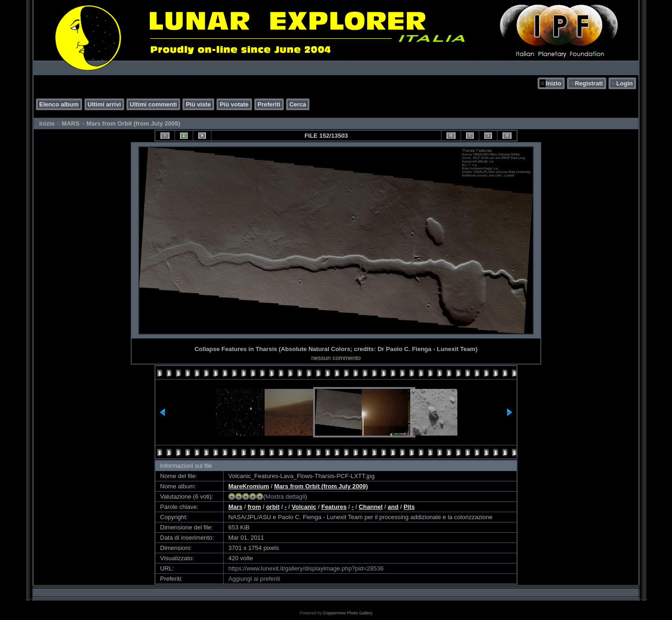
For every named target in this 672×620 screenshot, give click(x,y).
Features (334, 507)
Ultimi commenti (153, 104)
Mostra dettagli (285, 497)
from (254, 507)
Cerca (298, 104)
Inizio (553, 83)
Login (625, 83)
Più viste (198, 104)
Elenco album (59, 104)
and (393, 507)
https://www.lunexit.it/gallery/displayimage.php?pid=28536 (306, 568)
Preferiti (269, 104)
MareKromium (248, 486)
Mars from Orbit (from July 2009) (133, 123)
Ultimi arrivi (105, 104)
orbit (273, 507)
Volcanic (304, 507)
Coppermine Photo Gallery (348, 613)
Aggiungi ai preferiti (254, 579)
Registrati (589, 83)
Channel (371, 507)
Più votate (234, 104)
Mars (235, 507)
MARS (70, 123)
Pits (409, 507)
